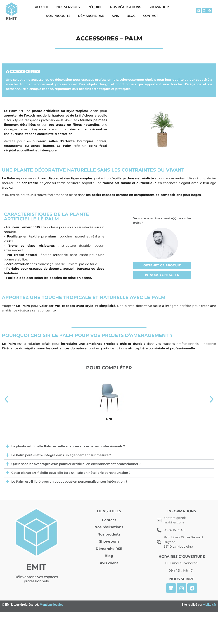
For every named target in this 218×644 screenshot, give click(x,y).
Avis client (109, 563)
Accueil (42, 7)
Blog (131, 16)
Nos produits (58, 16)
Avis (115, 16)
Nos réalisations (126, 7)
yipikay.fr (210, 605)
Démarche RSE (91, 16)
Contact (151, 16)
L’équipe (95, 7)
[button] (6, 399)
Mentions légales (51, 605)
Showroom (159, 7)
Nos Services (68, 7)
